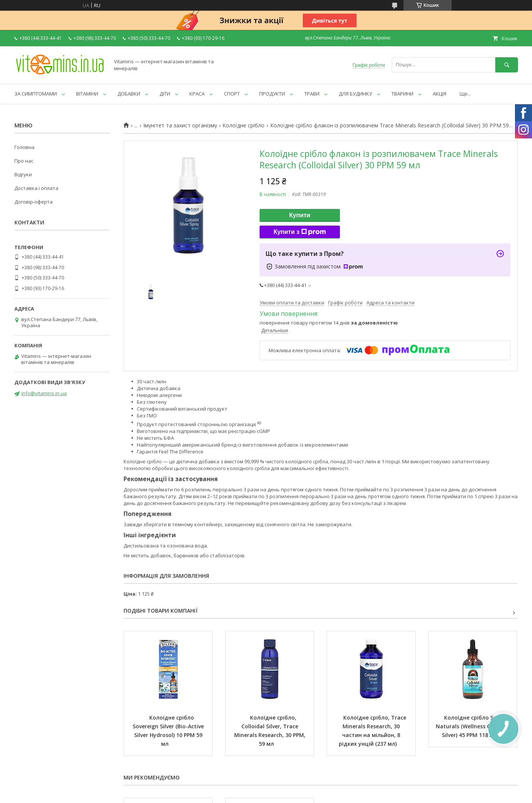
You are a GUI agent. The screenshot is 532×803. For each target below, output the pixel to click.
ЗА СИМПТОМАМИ (36, 94)
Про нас (24, 161)
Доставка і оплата (36, 188)
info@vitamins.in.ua (44, 393)
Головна (24, 147)
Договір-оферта (34, 202)
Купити (300, 215)
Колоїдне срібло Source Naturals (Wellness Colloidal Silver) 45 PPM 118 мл (474, 726)
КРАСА (197, 94)
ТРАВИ (312, 94)
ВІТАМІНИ (87, 94)
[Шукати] (507, 65)
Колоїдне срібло (243, 125)
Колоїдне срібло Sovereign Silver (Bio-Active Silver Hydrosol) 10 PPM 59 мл (169, 731)
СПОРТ (232, 94)
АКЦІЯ (440, 94)
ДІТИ (165, 94)
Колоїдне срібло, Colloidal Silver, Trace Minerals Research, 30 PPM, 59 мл (271, 731)
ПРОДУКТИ (272, 94)
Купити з (300, 232)
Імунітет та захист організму (180, 125)
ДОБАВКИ (129, 94)
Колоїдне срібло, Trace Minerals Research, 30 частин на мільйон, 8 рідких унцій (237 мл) (373, 731)
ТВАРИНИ (402, 94)
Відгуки (23, 174)
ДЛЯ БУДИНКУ (355, 94)
